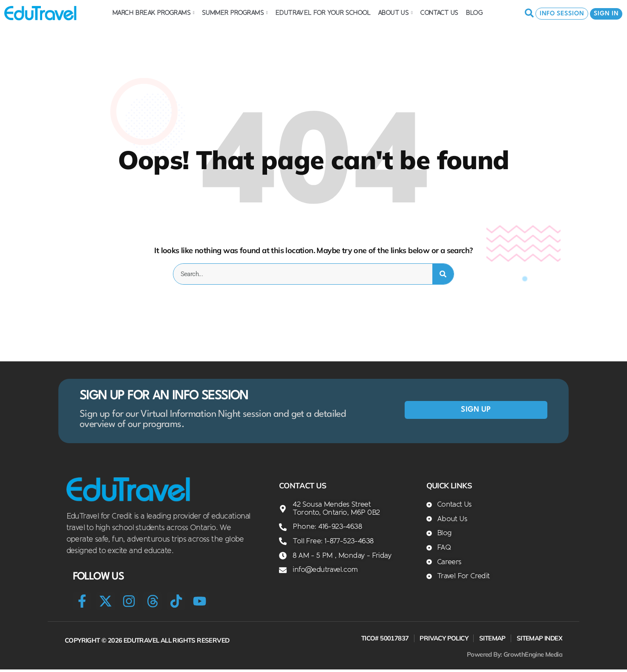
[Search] (443, 274)
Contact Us (439, 13)
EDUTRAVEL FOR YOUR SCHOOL (323, 13)
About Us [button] (395, 13)
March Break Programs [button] (153, 13)
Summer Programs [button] (235, 13)
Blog (474, 13)
